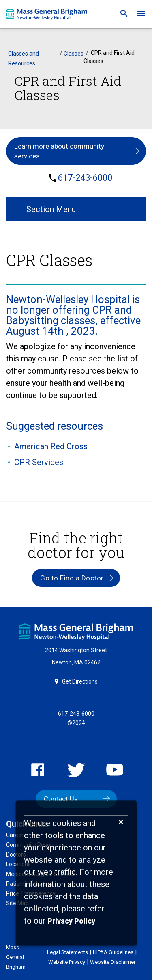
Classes (74, 54)
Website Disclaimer (113, 962)
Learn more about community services (59, 151)
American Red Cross (51, 446)
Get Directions (80, 681)
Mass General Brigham (16, 957)
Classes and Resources (24, 58)
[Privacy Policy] (71, 921)
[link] (122, 15)
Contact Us (61, 799)
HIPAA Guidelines (113, 952)
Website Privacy (67, 962)
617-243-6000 (85, 178)
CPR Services (39, 462)
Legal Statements (67, 952)
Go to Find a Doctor (72, 578)
